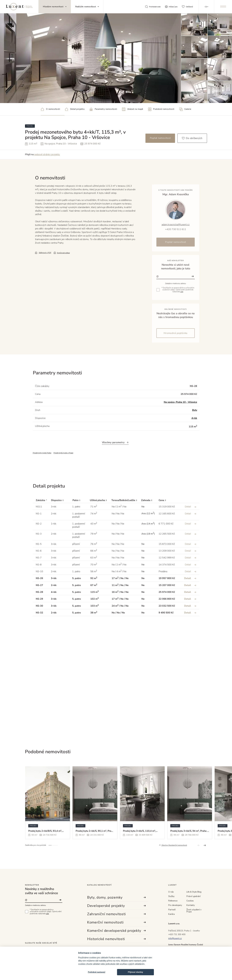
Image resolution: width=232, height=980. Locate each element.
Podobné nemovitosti (161, 109)
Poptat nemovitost (160, 138)
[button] (50, 858)
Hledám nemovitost (55, 7)
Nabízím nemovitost (87, 7)
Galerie (185, 109)
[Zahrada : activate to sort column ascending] (150, 513)
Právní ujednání (193, 896)
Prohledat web (153, 7)
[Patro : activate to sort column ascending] (81, 513)
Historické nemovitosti (117, 939)
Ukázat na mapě (133, 109)
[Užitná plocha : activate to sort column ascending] (101, 513)
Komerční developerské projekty (117, 931)
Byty (195, 423)
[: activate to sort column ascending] (188, 513)
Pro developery (175, 905)
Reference (173, 901)
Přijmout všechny (135, 972)
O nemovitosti (50, 109)
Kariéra (171, 914)
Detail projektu (75, 109)
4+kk (194, 431)
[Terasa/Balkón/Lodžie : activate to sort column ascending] (126, 513)
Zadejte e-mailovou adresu (35, 905)
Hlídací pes (171, 7)
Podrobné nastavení (97, 972)
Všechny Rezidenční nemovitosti (174, 858)
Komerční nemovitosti (117, 922)
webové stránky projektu (47, 155)
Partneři (172, 910)
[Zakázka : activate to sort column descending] (42, 513)
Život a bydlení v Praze (194, 911)
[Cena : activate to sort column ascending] (168, 513)
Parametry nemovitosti (103, 109)
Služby (171, 896)
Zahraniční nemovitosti (117, 914)
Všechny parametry (115, 456)
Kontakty (191, 905)
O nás (171, 892)
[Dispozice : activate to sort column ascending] (62, 513)
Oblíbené (187, 7)
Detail (191, 520)
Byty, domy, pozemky (117, 897)
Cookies (190, 901)
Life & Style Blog (194, 892)
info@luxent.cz (175, 938)
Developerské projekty (117, 906)
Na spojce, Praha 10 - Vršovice (180, 415)
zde (47, 914)
